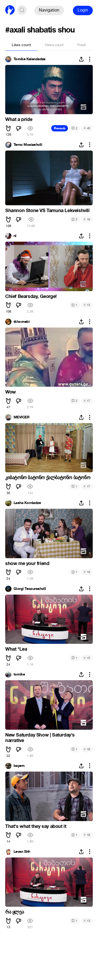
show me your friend (27, 563)
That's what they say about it (36, 826)
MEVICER (21, 417)
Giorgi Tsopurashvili (30, 589)
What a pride (19, 119)
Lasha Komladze (27, 503)
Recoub (60, 128)
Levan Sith (22, 852)
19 (87, 219)
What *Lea (16, 649)
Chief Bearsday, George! (31, 296)
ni (15, 236)
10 (87, 658)
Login (83, 10)
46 (87, 128)
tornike (19, 674)
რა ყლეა (15, 912)
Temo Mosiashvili (28, 145)
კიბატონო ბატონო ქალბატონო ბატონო (48, 478)
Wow (11, 392)
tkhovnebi (22, 322)
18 (87, 749)
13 (87, 305)
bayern (19, 766)
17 (87, 401)
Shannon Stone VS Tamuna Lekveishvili (47, 211)
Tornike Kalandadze (30, 59)
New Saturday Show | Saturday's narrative (40, 738)
